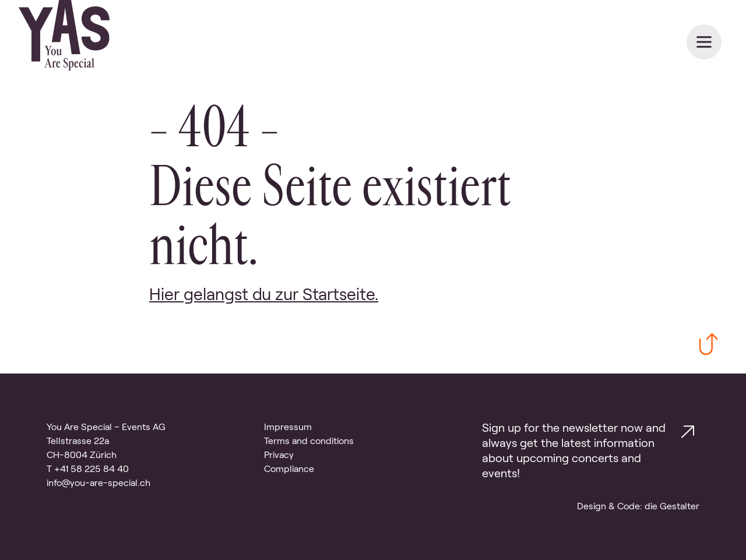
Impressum (288, 427)
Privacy (279, 455)
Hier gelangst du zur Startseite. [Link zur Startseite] (264, 294)
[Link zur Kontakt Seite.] (688, 434)
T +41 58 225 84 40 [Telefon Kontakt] (88, 469)
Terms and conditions (309, 441)
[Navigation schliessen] (704, 42)
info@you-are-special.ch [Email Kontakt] (98, 483)
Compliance (289, 469)
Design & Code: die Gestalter (638, 506)
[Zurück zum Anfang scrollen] (709, 346)
